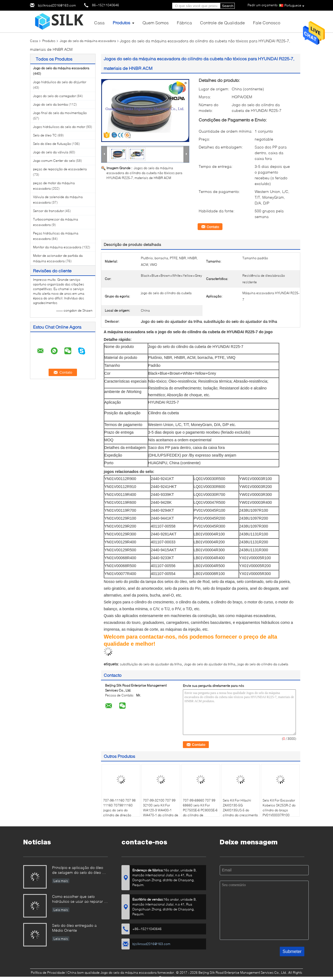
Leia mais (61, 881)
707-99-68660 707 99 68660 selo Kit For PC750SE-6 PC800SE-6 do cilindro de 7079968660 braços (200, 810)
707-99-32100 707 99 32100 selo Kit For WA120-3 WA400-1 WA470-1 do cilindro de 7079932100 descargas (161, 813)
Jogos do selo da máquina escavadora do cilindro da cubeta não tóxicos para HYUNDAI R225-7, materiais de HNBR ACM (144, 173)
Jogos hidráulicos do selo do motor (59, 127)
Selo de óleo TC (45, 135)
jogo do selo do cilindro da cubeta (263, 664)
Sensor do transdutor (48, 211)
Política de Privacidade (48, 972)
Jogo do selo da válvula (51, 152)
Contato (213, 227)
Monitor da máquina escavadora (57, 247)
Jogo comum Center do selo (54, 161)
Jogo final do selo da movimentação (60, 113)
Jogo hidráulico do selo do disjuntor (60, 82)
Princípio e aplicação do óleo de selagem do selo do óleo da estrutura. (79, 870)
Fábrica (184, 23)
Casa (99, 23)
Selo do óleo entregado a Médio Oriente (74, 928)
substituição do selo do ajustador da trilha (151, 664)
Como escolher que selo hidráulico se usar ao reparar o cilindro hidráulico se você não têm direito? (79, 899)
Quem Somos (156, 23)
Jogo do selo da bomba (50, 104)
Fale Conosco (267, 23)
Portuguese (294, 6)
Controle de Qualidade (222, 23)
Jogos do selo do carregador (54, 96)
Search (228, 6)
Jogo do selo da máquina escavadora (88, 41)
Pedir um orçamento (263, 5)
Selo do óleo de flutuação (52, 144)
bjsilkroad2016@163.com (57, 5)
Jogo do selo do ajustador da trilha (210, 664)
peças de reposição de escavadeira (60, 169)
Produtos (121, 23)
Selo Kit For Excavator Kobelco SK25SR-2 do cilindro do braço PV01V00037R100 (279, 808)
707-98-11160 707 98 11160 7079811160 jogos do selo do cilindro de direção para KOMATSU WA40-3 (120, 813)
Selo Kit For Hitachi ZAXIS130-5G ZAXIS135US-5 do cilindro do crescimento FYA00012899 (240, 810)
